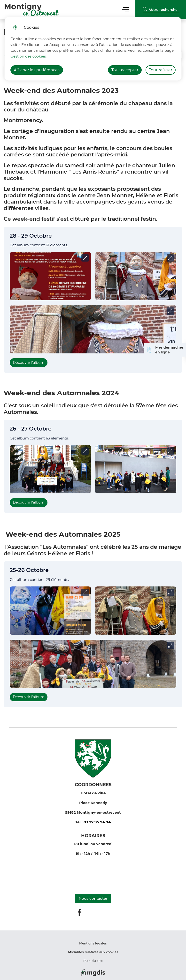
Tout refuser (161, 70)
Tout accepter (125, 70)
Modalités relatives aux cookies (93, 952)
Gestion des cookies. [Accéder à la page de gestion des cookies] (28, 56)
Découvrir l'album (29, 363)
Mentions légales (93, 943)
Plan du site (93, 961)
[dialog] (93, 49)
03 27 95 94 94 (97, 822)
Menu (126, 10)
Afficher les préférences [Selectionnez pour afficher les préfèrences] (37, 70)
